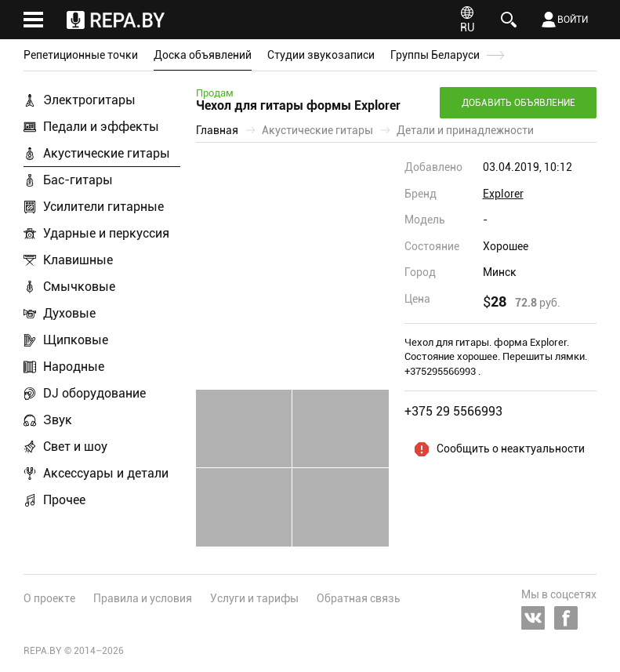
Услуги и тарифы (254, 598)
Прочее (64, 500)
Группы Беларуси (435, 55)
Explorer (503, 194)
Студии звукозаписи (321, 55)
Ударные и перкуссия (106, 233)
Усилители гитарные (103, 207)
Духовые (69, 313)
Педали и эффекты (101, 127)
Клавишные (78, 260)
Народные (74, 367)
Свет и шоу (75, 447)
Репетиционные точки (81, 55)
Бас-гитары (78, 180)
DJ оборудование (94, 393)
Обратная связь (359, 598)
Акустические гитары (107, 153)
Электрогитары (89, 100)
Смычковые (79, 287)
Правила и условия (143, 598)
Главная (217, 130)
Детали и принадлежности (465, 130)
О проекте (49, 598)
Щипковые (76, 340)
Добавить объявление (518, 103)
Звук (58, 420)
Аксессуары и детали (106, 473)
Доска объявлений (203, 55)
